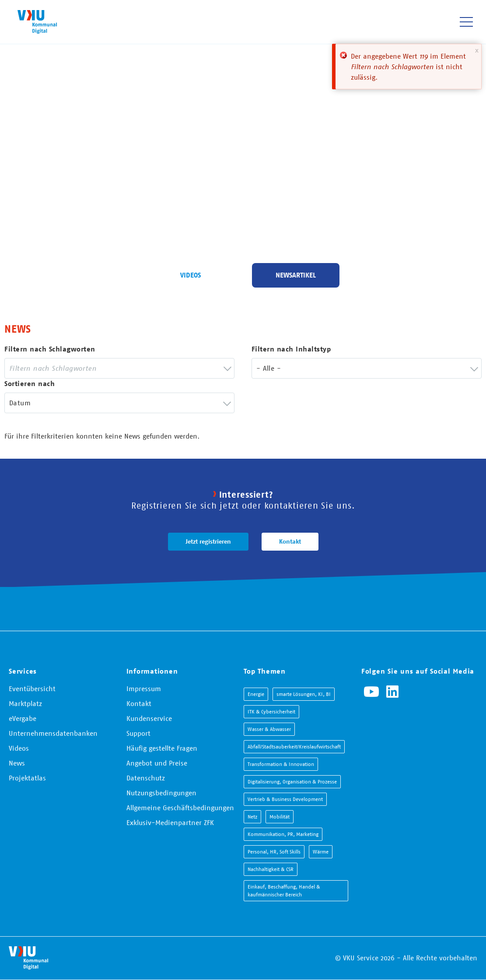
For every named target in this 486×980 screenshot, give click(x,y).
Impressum (144, 688)
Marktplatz (25, 703)
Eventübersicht (32, 688)
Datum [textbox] (20, 403)
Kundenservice (149, 718)
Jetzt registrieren (208, 541)
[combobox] (119, 368)
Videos (191, 275)
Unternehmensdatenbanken (53, 733)
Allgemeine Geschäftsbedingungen (180, 808)
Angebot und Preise (157, 763)
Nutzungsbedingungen (161, 793)
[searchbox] (113, 368)
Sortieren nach (30, 384)
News (17, 763)
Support (138, 733)
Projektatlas (27, 778)
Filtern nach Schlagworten (50, 349)
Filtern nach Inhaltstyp (291, 349)
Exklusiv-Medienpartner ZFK (170, 822)
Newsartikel (296, 275)
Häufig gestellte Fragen (162, 748)
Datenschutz (146, 778)
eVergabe (23, 718)
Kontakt (290, 541)
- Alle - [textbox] (269, 368)
